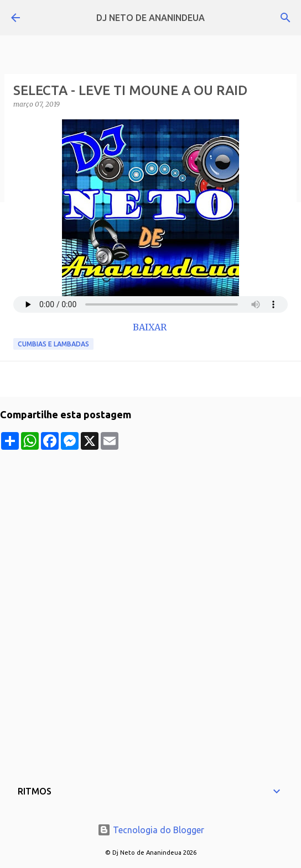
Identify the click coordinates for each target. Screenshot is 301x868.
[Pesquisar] (286, 18)
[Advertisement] (150, 527)
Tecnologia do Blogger (151, 830)
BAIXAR (151, 327)
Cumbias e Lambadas (53, 344)
